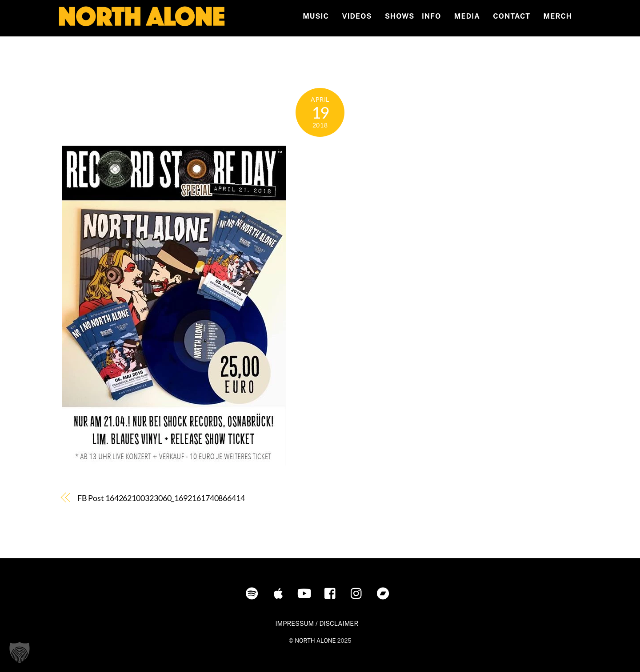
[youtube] (306, 593)
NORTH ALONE (315, 641)
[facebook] (332, 593)
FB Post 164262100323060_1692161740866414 (161, 498)
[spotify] (254, 593)
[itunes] (280, 593)
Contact (512, 16)
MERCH (558, 16)
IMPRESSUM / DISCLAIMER (317, 623)
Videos (357, 16)
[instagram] (358, 593)
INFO (431, 16)
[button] (20, 652)
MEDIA (467, 16)
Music (316, 16)
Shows (400, 16)
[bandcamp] (385, 593)
